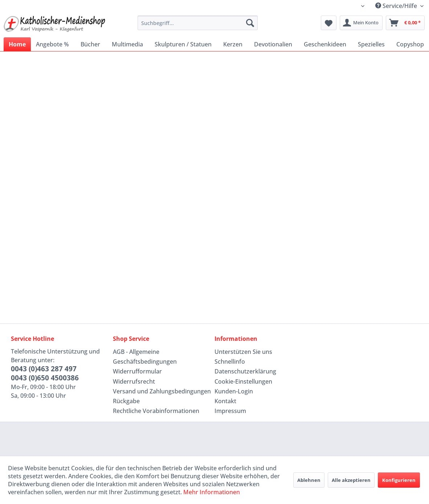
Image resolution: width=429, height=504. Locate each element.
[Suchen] (250, 23)
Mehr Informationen (212, 492)
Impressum (230, 411)
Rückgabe (126, 401)
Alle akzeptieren (351, 480)
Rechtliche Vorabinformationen (156, 411)
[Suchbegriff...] (198, 23)
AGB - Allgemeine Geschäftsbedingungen (145, 357)
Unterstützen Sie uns (243, 352)
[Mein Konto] (361, 23)
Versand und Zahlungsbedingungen (162, 391)
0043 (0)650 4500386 (45, 378)
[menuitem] (198, 23)
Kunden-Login (234, 391)
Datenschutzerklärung (245, 371)
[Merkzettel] (329, 23)
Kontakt (225, 401)
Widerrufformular (137, 371)
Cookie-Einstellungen (243, 381)
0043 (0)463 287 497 (44, 369)
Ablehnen (309, 480)
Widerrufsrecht (134, 381)
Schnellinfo (230, 362)
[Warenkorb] (405, 23)
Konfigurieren (399, 480)
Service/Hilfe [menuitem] (397, 6)
